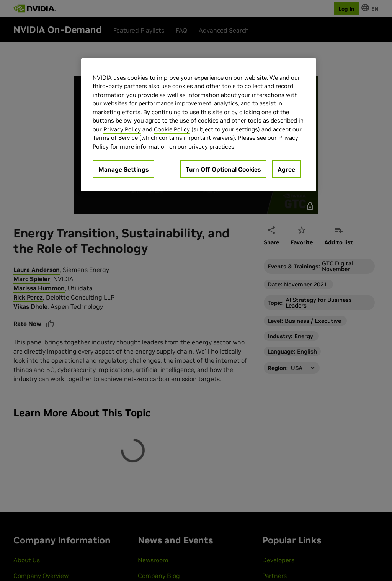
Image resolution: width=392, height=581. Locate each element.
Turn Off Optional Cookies (223, 169)
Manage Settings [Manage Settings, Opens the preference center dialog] (123, 169)
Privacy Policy (122, 129)
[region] (199, 125)
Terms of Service (115, 138)
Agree (286, 169)
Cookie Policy (172, 129)
